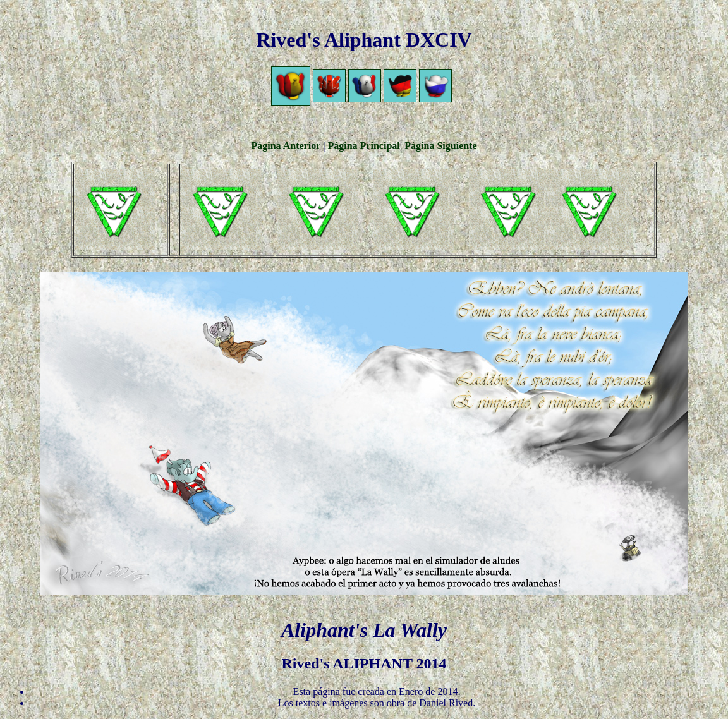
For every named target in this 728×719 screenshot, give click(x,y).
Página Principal (364, 146)
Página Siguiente (439, 146)
